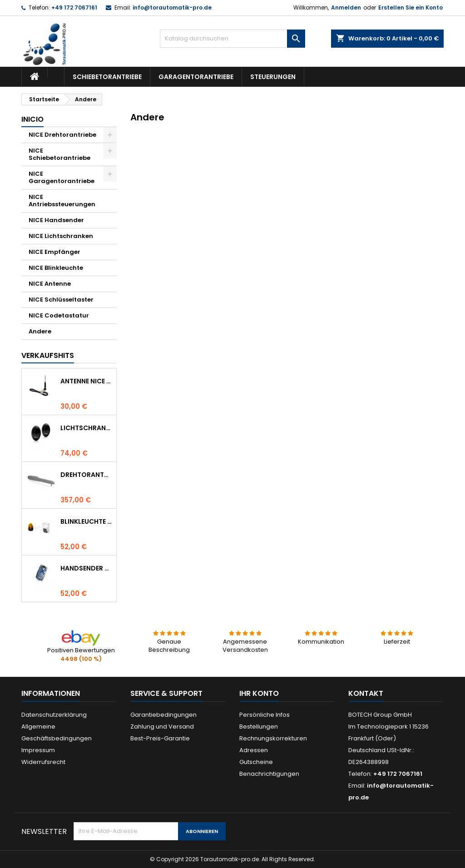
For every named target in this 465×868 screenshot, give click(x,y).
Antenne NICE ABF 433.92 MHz (87, 381)
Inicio (32, 119)
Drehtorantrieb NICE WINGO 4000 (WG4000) (87, 475)
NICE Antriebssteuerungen (62, 201)
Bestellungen (259, 727)
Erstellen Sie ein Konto (411, 7)
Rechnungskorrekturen (273, 738)
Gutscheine (256, 762)
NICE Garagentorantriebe (62, 177)
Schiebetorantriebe (107, 77)
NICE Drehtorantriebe (62, 135)
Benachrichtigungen (269, 774)
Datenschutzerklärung (54, 715)
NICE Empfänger (54, 252)
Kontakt (366, 693)
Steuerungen (273, 77)
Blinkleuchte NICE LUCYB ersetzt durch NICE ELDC (87, 521)
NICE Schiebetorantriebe (59, 154)
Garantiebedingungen (163, 715)
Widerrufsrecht (43, 762)
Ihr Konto (259, 693)
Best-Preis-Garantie (160, 738)
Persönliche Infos (265, 715)
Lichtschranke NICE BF (87, 428)
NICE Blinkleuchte (56, 268)
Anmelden (346, 7)
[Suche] (232, 39)
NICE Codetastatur (59, 315)
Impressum (38, 750)
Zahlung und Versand (162, 727)
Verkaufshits (48, 355)
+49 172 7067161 (74, 7)
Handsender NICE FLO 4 (87, 568)
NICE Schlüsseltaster (61, 300)
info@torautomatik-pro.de (172, 7)
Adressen (254, 750)
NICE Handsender (56, 220)
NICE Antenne (50, 284)
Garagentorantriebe (196, 77)
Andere (40, 331)
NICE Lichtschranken (61, 236)
